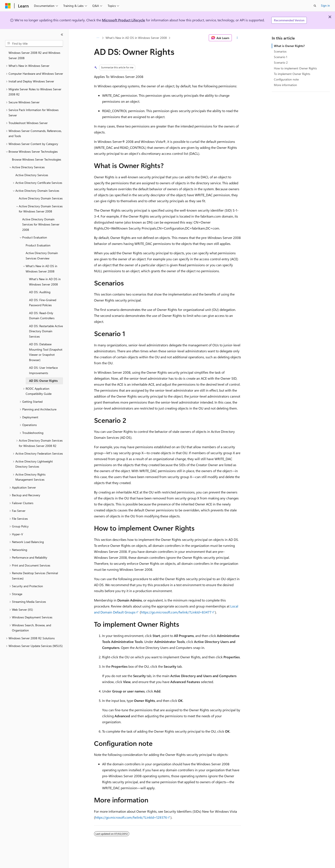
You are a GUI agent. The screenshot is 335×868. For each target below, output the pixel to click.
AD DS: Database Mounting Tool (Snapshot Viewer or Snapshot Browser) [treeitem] (46, 352)
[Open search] (315, 6)
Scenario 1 (281, 57)
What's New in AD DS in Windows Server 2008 (136, 38)
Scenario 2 (281, 62)
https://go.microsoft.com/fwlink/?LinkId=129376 (131, 817)
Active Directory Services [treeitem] (32, 175)
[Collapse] (62, 35)
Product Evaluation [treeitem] (38, 245)
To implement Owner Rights (292, 74)
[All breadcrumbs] (98, 38)
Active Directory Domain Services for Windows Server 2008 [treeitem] (41, 224)
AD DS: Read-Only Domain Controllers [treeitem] (42, 316)
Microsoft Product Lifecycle (123, 20)
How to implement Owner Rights (295, 68)
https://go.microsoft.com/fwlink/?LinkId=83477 (176, 612)
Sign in (325, 5)
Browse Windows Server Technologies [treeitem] (37, 159)
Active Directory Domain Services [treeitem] (41, 198)
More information (285, 85)
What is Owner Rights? (289, 46)
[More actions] (237, 38)
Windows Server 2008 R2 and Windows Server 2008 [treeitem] (34, 55)
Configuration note (286, 79)
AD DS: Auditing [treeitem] (40, 292)
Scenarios (280, 51)
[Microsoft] (8, 6)
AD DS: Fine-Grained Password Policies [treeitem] (43, 303)
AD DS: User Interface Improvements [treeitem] (43, 370)
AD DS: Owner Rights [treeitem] (43, 381)
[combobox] (34, 44)
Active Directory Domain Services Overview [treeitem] (42, 256)
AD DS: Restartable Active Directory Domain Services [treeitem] (46, 331)
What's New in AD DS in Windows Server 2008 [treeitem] (45, 282)
